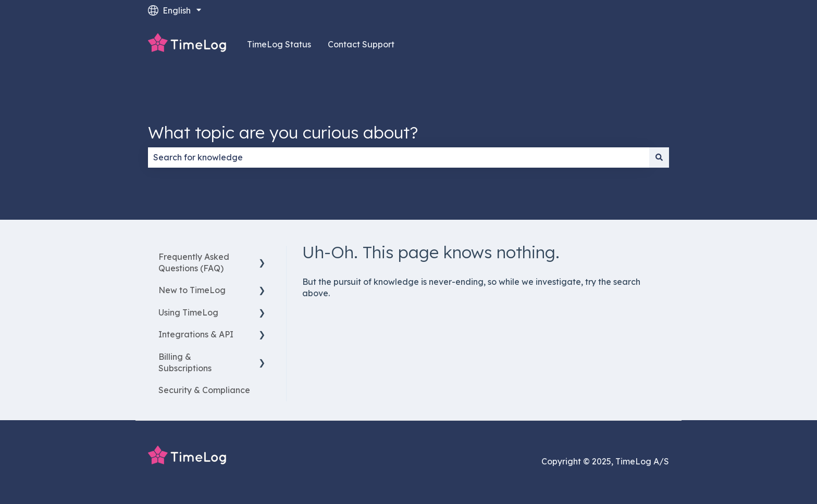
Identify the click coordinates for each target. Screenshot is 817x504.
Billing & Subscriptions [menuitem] (185, 362)
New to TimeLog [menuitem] (192, 290)
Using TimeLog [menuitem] (188, 312)
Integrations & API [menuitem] (196, 334)
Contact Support (361, 44)
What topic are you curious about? (283, 132)
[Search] (659, 157)
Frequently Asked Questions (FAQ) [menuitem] (194, 262)
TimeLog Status (279, 44)
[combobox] (399, 157)
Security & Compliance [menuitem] (204, 390)
